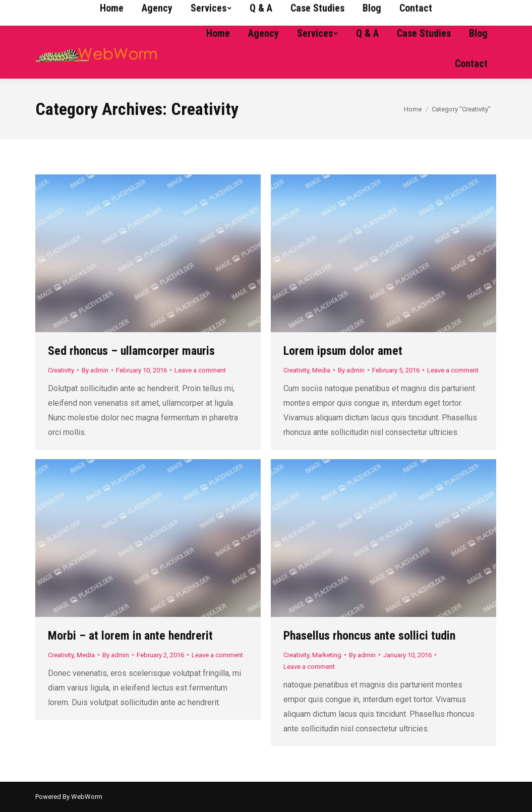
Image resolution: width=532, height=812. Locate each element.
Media (321, 370)
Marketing (327, 655)
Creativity (61, 370)
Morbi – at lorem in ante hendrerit (130, 636)
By (95, 370)
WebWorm (87, 797)
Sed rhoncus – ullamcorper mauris (131, 351)
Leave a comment (200, 370)
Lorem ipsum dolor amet (343, 351)
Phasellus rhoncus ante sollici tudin (369, 636)
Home (413, 109)
